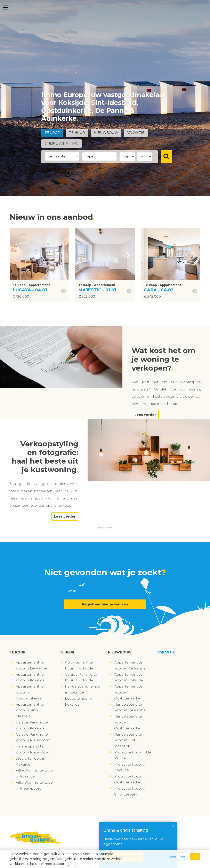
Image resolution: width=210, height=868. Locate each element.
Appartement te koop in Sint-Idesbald (30, 710)
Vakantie (136, 133)
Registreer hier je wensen (105, 604)
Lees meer (105, 527)
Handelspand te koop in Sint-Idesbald (128, 740)
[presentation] (63, 254)
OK (195, 856)
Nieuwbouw (106, 133)
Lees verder (145, 415)
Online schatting (62, 143)
